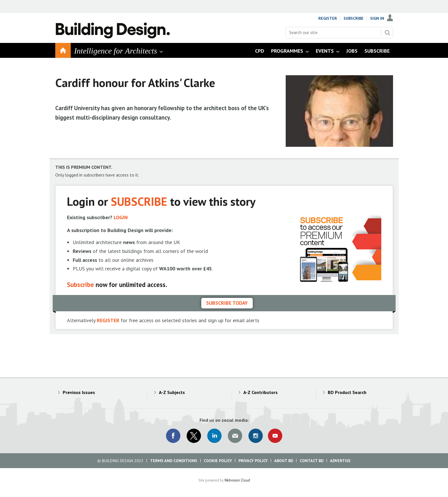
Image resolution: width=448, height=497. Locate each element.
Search (387, 33)
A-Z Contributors (260, 392)
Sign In (377, 18)
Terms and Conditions (174, 461)
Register (328, 18)
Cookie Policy (218, 461)
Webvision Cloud (237, 480)
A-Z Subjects (172, 392)
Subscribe (354, 18)
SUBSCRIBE (139, 201)
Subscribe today (227, 303)
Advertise (340, 461)
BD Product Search (347, 392)
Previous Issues (79, 392)
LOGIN (121, 217)
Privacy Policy (253, 461)
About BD (284, 461)
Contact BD (312, 461)
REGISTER (108, 320)
